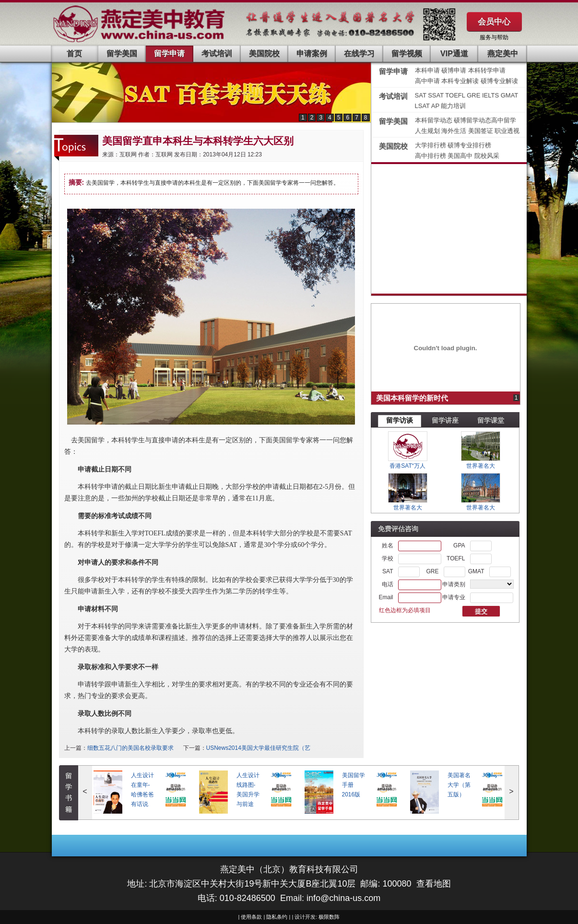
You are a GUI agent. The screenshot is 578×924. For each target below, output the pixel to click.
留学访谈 (400, 420)
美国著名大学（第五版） (459, 785)
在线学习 (359, 53)
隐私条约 (277, 917)
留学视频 (407, 53)
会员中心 (494, 22)
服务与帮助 (494, 37)
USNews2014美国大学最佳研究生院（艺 (258, 748)
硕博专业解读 (499, 81)
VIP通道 (454, 53)
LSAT (422, 106)
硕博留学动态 (472, 120)
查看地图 (434, 884)
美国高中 (461, 156)
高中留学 (504, 120)
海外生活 (455, 131)
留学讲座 (445, 420)
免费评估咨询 (398, 529)
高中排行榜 (431, 156)
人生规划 (428, 131)
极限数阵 (329, 917)
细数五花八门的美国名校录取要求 (130, 748)
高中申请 (427, 81)
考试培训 (217, 53)
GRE (474, 95)
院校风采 (487, 156)
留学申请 (169, 53)
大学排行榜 (431, 145)
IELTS (491, 95)
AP (435, 106)
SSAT (436, 95)
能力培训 (453, 106)
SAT (422, 95)
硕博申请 (454, 70)
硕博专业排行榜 (469, 145)
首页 (74, 53)
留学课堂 (491, 420)
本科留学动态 (434, 120)
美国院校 (264, 53)
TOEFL (456, 95)
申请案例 (312, 53)
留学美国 (122, 53)
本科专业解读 (461, 81)
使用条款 (251, 917)
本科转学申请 (487, 70)
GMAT (510, 95)
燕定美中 (503, 53)
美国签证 (482, 131)
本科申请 (427, 70)
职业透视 (507, 131)
